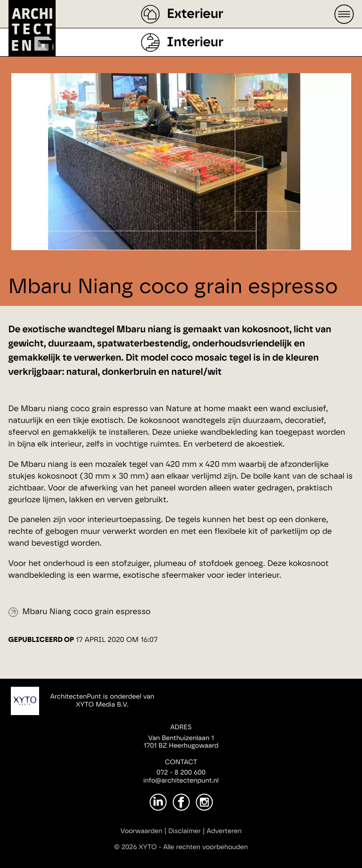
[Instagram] (204, 802)
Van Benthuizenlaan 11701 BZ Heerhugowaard (181, 742)
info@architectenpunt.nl (181, 781)
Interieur (195, 42)
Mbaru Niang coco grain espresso (87, 612)
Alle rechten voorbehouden (206, 847)
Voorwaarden (142, 831)
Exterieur (195, 14)
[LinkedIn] (158, 802)
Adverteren (224, 831)
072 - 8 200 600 (181, 773)
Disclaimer (185, 831)
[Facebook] (181, 802)
